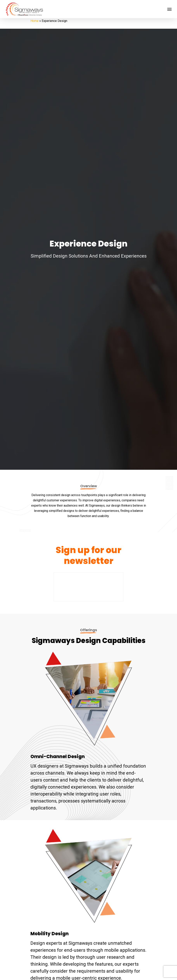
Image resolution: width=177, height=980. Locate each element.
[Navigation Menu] (169, 9)
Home (35, 21)
